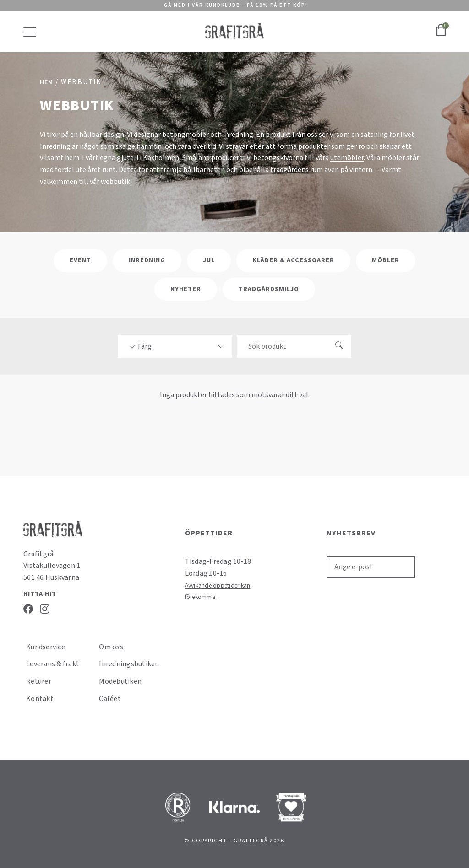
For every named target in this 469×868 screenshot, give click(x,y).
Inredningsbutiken (129, 664)
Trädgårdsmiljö (269, 289)
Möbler (386, 260)
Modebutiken (120, 681)
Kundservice (46, 647)
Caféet (110, 699)
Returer (39, 681)
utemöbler (347, 158)
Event (80, 260)
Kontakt (40, 699)
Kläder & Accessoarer (293, 260)
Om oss (111, 647)
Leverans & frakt (53, 664)
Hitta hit (40, 594)
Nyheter (186, 289)
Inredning (147, 260)
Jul (209, 260)
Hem (46, 82)
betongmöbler (185, 135)
